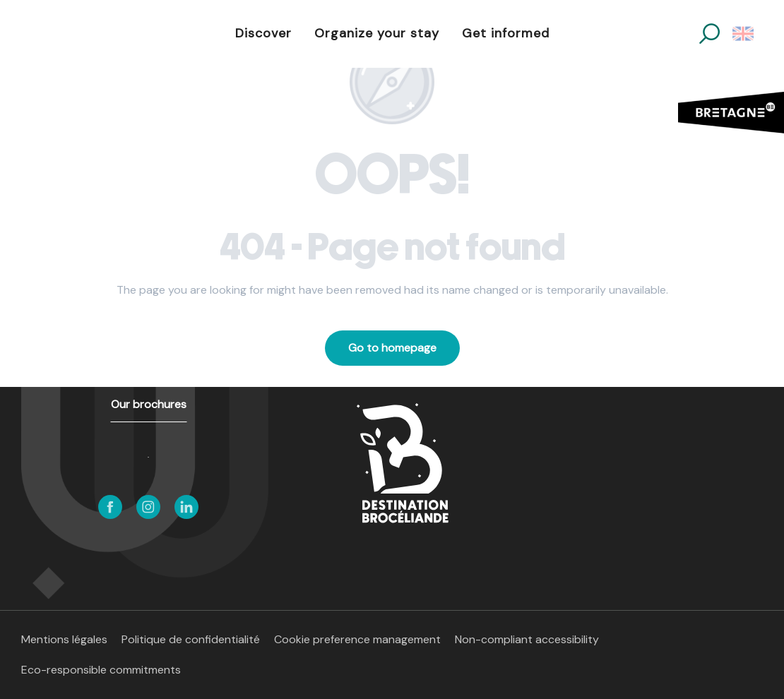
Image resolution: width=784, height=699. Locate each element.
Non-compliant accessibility (527, 639)
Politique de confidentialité (191, 639)
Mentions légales (64, 639)
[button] (709, 34)
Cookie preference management (357, 639)
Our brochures (149, 404)
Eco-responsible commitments (101, 670)
